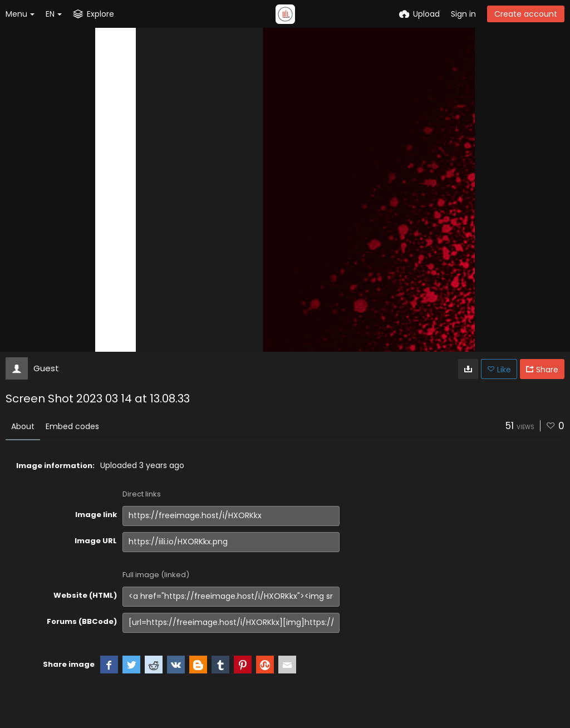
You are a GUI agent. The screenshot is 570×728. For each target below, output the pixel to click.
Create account (526, 14)
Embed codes (72, 426)
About (23, 426)
